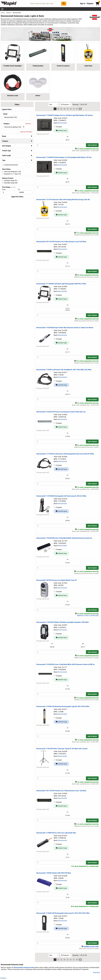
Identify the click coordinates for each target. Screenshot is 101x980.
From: (5, 189)
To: (20, 189)
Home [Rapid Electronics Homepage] (3, 13)
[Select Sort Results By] (54, 104)
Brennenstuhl (63, 123)
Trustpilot (3, 978)
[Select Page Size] (66, 104)
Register (90, 4)
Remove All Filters (26, 132)
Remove (28, 124)
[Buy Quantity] (61, 145)
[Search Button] (64, 4)
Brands (9, 13)
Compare (58, 127)
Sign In (83, 4)
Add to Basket (92, 145)
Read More (97, 973)
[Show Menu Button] (2, 9)
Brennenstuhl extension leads (24, 967)
